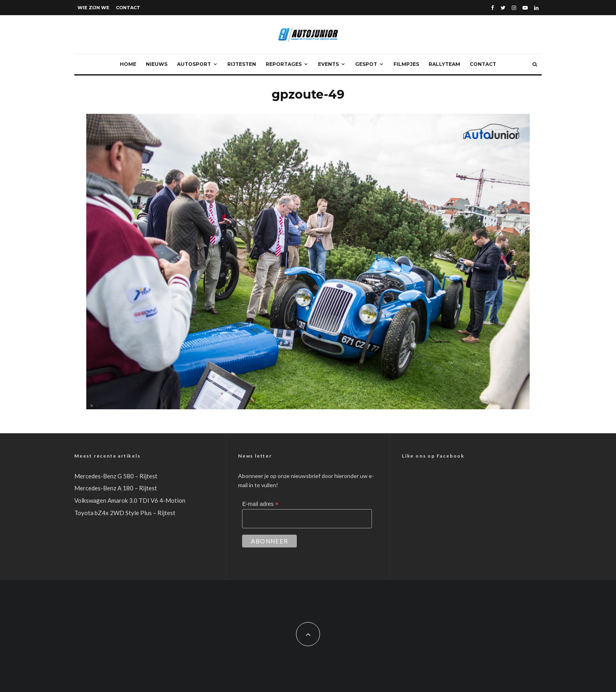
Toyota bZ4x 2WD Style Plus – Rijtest (125, 513)
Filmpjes (406, 64)
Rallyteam (444, 64)
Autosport (194, 64)
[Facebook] (493, 8)
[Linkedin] (536, 8)
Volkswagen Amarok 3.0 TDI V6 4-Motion (130, 500)
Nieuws (157, 64)
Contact (128, 8)
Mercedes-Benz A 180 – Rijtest (116, 488)
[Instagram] (514, 8)
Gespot (366, 64)
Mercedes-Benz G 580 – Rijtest (116, 476)
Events (328, 64)
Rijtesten (242, 64)
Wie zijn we (93, 8)
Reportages (284, 64)
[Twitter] (503, 8)
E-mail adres (260, 504)
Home (128, 64)
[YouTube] (525, 8)
